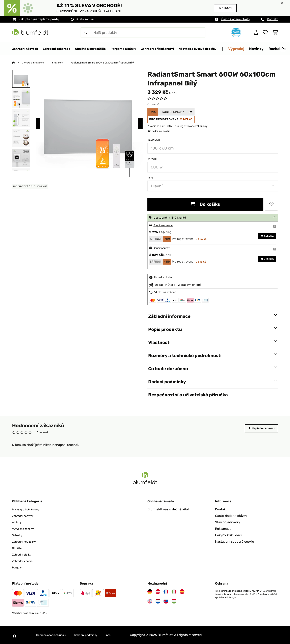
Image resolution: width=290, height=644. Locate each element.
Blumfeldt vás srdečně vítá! (168, 509)
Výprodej (274, 49)
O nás (121, 635)
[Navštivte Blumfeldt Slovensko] (166, 601)
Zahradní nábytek (25, 516)
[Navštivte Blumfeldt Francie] (166, 592)
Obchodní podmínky (95, 635)
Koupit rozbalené (165, 225)
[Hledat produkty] (143, 32)
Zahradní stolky (24, 555)
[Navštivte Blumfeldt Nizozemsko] (158, 601)
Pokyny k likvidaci (228, 535)
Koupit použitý (163, 248)
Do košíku (205, 204)
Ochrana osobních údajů (55, 635)
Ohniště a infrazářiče (35, 63)
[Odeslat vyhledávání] (85, 32)
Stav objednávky (228, 522)
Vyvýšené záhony (25, 529)
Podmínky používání (226, 597)
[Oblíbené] (265, 32)
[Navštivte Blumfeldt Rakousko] (158, 592)
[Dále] (283, 49)
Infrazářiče (62, 63)
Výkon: (152, 159)
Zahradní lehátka (25, 561)
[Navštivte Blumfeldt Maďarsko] (174, 601)
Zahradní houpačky (27, 542)
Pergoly (18, 568)
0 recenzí (153, 105)
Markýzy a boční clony (29, 509)
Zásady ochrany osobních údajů (241, 594)
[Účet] (256, 32)
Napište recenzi (259, 428)
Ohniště (18, 548)
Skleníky (18, 535)
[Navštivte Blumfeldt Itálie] (174, 592)
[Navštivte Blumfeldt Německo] (150, 592)
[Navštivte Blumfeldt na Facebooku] (14, 636)
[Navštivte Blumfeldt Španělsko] (182, 592)
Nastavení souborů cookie (235, 542)
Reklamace (223, 529)
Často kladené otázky (236, 19)
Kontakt (273, 19)
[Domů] (17, 63)
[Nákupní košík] (275, 32)
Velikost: (154, 140)
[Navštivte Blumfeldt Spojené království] (150, 601)
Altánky (18, 522)
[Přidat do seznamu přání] (271, 205)
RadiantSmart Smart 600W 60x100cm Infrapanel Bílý (108, 63)
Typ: (150, 178)
